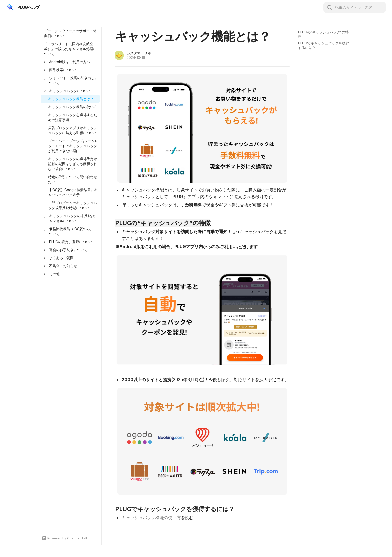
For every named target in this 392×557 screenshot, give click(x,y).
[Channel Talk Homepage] (70, 538)
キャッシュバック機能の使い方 (151, 518)
